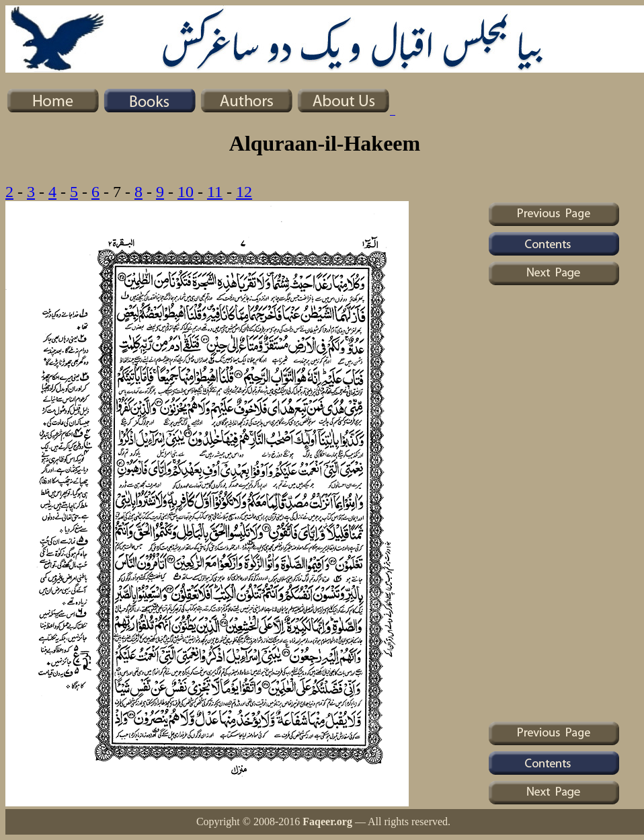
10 (186, 192)
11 (215, 192)
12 (244, 192)
